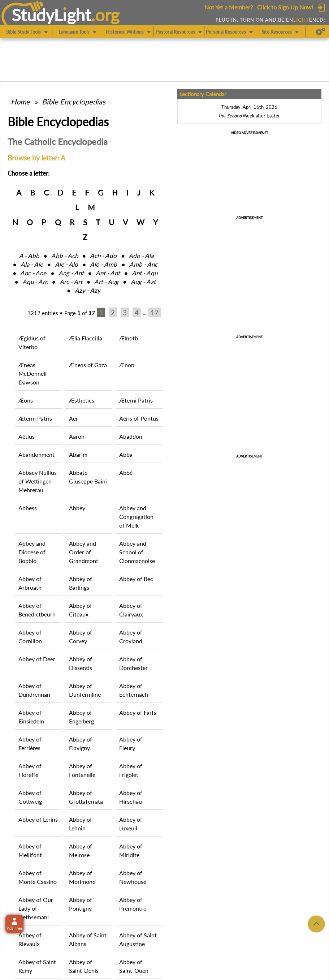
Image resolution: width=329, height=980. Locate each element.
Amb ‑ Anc (143, 264)
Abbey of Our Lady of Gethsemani (36, 908)
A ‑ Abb (29, 256)
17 (155, 312)
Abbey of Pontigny (81, 904)
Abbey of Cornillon (30, 637)
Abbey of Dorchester (133, 663)
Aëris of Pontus (139, 418)
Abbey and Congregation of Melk (136, 517)
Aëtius (27, 436)
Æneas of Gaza (88, 365)
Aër (73, 418)
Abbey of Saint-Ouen (134, 966)
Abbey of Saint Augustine (138, 939)
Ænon (127, 365)
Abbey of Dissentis (81, 663)
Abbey (77, 508)
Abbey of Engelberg (81, 717)
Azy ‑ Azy (88, 290)
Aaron (77, 436)
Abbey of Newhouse (133, 877)
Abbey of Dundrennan (34, 690)
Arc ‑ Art (71, 282)
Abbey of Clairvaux (131, 610)
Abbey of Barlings (81, 583)
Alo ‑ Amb (103, 264)
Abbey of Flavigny (81, 743)
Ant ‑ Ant (108, 273)
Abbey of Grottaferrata (86, 797)
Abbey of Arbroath (30, 583)
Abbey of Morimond (82, 877)
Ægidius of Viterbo (32, 342)
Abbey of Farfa (138, 712)
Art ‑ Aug (106, 282)
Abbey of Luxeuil (131, 824)
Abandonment (36, 454)
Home (20, 102)
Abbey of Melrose (81, 850)
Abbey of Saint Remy (37, 966)
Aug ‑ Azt (143, 282)
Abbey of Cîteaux (81, 610)
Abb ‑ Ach (65, 256)
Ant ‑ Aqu (145, 273)
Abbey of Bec (136, 579)
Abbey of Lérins (38, 819)
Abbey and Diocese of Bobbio (32, 552)
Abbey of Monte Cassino (38, 877)
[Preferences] (321, 32)
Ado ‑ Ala (141, 256)
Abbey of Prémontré (133, 904)
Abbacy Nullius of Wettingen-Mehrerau (38, 481)
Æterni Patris (136, 400)
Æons (26, 400)
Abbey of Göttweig (30, 797)
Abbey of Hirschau (131, 797)
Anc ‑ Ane (33, 273)
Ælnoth (129, 338)
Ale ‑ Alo (66, 264)
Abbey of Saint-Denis (84, 966)
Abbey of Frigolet (131, 770)
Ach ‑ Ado (103, 256)
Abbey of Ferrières (30, 743)
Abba (126, 454)
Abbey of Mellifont (30, 850)
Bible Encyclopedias (74, 102)
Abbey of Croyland (131, 637)
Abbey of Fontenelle (82, 770)
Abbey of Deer (37, 659)
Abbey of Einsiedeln (31, 717)
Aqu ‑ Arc (35, 282)
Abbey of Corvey (81, 637)
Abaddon (131, 436)
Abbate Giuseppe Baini (88, 477)
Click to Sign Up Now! (285, 7)
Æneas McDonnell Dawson (33, 373)
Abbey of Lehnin (81, 824)
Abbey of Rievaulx (30, 939)
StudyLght (51, 15)
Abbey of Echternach (134, 690)
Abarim (78, 454)
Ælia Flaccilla (86, 338)
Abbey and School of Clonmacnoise (137, 552)
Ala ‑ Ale (32, 264)
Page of (80, 313)
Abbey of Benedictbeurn (37, 610)
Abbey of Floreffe (30, 770)
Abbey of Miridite (131, 850)
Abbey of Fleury (131, 743)
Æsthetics (82, 400)
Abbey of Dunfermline (85, 690)
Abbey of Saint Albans (88, 939)
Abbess (28, 508)
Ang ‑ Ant (71, 273)
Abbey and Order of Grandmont (84, 552)
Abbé (126, 472)
